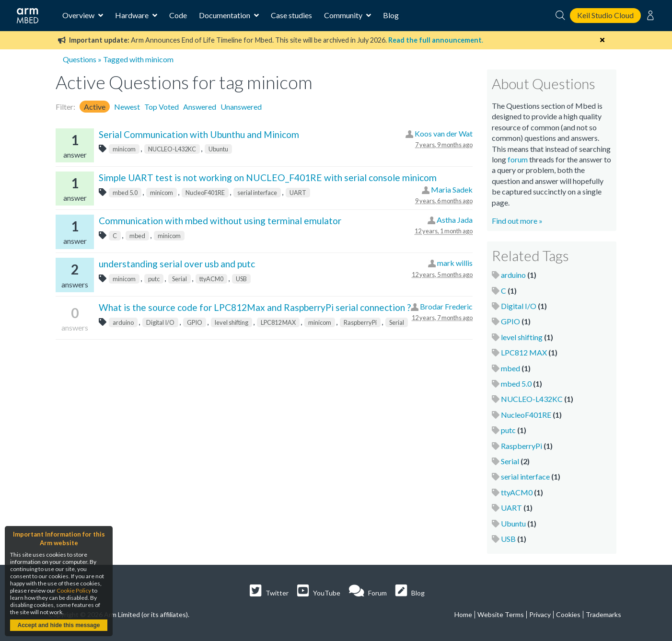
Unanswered (241, 107)
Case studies (291, 15)
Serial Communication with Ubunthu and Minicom (199, 134)
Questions (80, 59)
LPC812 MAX (278, 322)
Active (95, 107)
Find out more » (517, 221)
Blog (391, 15)
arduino (123, 322)
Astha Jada (455, 220)
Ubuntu (218, 149)
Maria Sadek (452, 189)
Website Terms (501, 614)
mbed (137, 236)
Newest (127, 107)
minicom (124, 149)
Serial (180, 279)
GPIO (195, 322)
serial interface (257, 193)
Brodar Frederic (446, 306)
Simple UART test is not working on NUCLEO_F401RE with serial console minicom (268, 177)
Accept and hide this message (58, 625)
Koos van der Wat (444, 133)
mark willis (455, 263)
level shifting (232, 322)
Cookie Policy (74, 590)
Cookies (568, 614)
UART (298, 193)
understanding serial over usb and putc (177, 264)
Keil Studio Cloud (605, 15)
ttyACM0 (211, 279)
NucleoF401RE (205, 193)
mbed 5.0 (125, 193)
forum (518, 159)
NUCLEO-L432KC (172, 149)
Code (178, 15)
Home (463, 614)
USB (241, 279)
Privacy (540, 614)
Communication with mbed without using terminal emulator (220, 221)
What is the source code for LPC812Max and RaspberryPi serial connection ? (255, 307)
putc (154, 279)
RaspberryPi (360, 322)
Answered (200, 107)
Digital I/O (160, 322)
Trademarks (603, 614)
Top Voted (162, 107)
